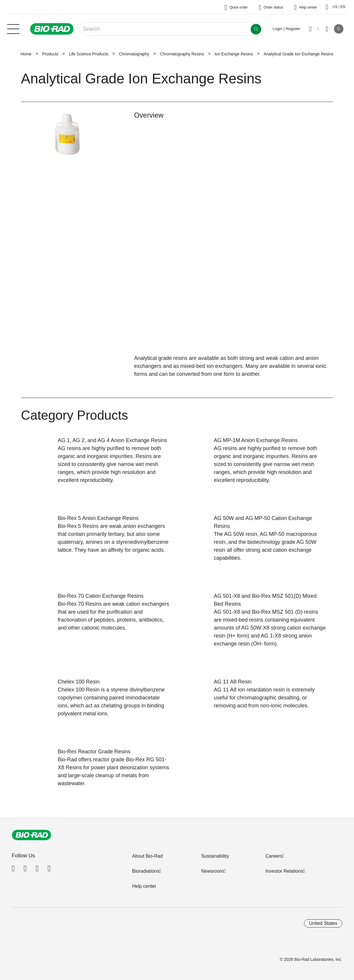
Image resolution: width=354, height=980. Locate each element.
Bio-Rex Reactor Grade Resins (94, 752)
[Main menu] (13, 28)
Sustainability (215, 856)
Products (50, 54)
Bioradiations (146, 871)
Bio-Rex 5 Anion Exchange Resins (98, 518)
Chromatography (134, 54)
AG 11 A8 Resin (233, 682)
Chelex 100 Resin (79, 682)
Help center (144, 886)
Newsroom (212, 871)
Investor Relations (284, 871)
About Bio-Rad (147, 856)
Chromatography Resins (182, 54)
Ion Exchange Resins (234, 54)
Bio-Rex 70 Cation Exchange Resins (101, 596)
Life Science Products (89, 54)
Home (26, 54)
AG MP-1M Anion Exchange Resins (256, 440)
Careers (274, 856)
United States (323, 923)
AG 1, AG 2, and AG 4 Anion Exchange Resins (112, 440)
